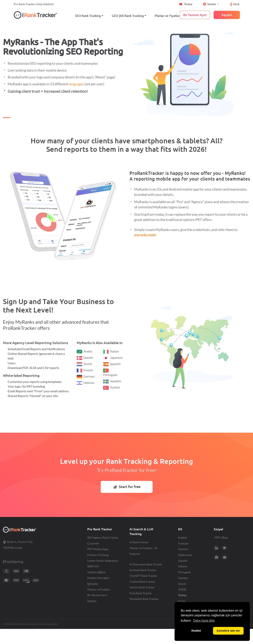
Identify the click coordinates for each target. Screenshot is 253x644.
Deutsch (183, 549)
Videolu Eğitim (96, 572)
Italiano (183, 566)
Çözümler (93, 543)
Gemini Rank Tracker (142, 587)
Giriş (235, 4)
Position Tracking (98, 555)
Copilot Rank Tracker (142, 582)
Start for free (127, 487)
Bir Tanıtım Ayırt (97, 595)
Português (184, 572)
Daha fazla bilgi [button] (204, 621)
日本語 (182, 589)
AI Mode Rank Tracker (143, 570)
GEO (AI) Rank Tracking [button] (128, 16)
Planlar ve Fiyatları (168, 16)
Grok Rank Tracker (141, 593)
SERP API (93, 566)
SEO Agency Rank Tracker (103, 537)
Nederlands (185, 555)
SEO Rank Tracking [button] (88, 16)
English (182, 537)
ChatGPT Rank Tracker (143, 576)
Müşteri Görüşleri (98, 578)
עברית (182, 601)
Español (183, 561)
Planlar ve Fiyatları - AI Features (143, 551)
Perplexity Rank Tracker (144, 599)
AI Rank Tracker (139, 542)
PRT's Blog (221, 537)
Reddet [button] (196, 631)
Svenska (183, 578)
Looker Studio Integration (103, 561)
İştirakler (93, 584)
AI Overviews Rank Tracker (146, 564)
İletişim (92, 601)
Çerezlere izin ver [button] (228, 631)
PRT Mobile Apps (98, 549)
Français (183, 543)
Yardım (209, 4)
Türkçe (186, 4)
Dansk (182, 584)
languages (76, 84)
